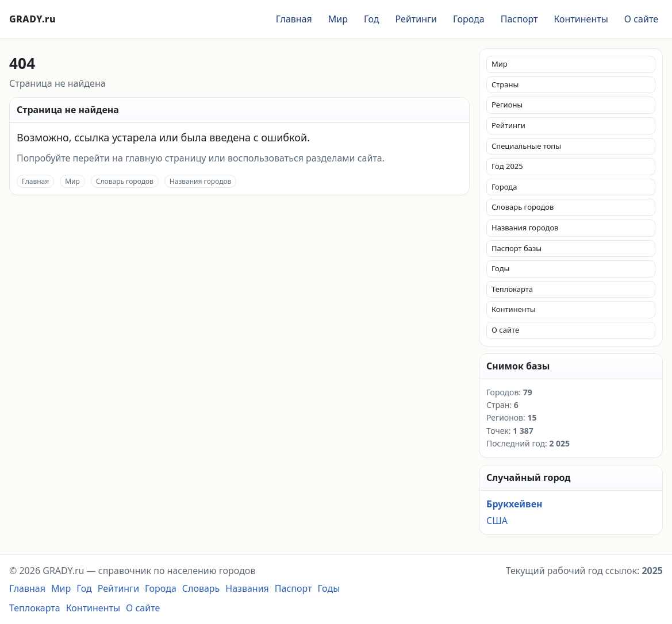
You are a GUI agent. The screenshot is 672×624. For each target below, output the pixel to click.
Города (469, 19)
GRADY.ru (32, 19)
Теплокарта (512, 289)
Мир (338, 19)
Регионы (507, 105)
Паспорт (519, 19)
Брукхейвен (514, 504)
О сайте (641, 19)
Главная (294, 19)
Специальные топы (526, 146)
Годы (500, 268)
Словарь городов (125, 181)
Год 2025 (507, 166)
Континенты (581, 19)
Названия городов (201, 181)
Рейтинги (416, 19)
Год (372, 19)
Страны (505, 84)
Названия (247, 588)
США (497, 521)
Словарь (201, 588)
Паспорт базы (517, 248)
